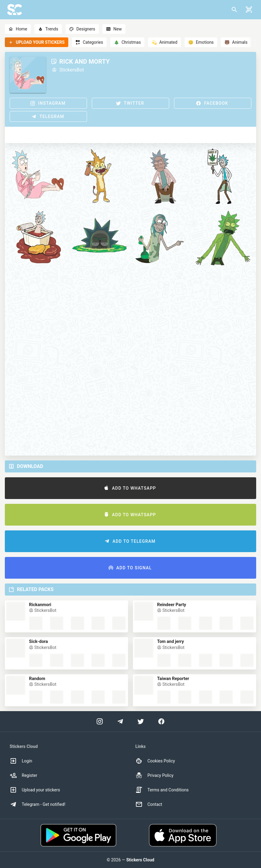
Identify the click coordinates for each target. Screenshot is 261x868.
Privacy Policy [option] (154, 775)
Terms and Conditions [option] (162, 790)
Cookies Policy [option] (155, 761)
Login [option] (21, 761)
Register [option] (23, 775)
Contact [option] (149, 804)
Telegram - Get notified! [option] (37, 804)
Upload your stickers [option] (35, 790)
